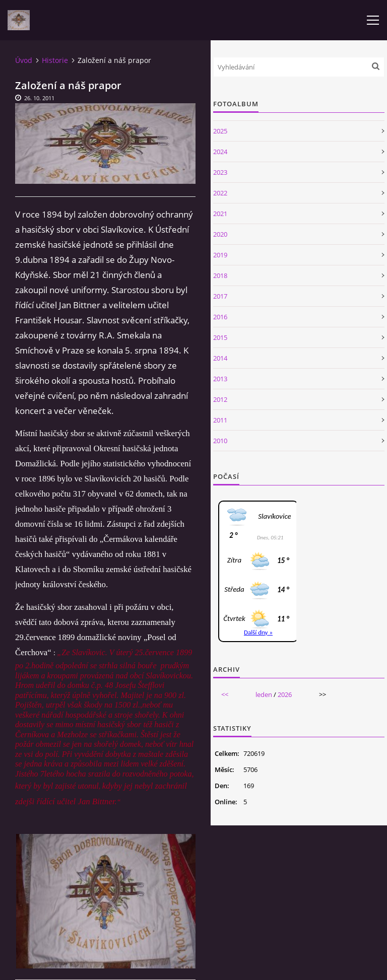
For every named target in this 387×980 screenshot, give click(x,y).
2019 (220, 255)
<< (225, 694)
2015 (220, 337)
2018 (220, 275)
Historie (55, 60)
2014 (220, 358)
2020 (220, 234)
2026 (285, 694)
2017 (220, 296)
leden (264, 694)
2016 (220, 317)
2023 (220, 172)
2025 (220, 131)
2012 (220, 399)
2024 (220, 152)
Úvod (24, 60)
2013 (220, 379)
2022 (220, 193)
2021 (220, 214)
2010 (220, 441)
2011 (220, 420)
